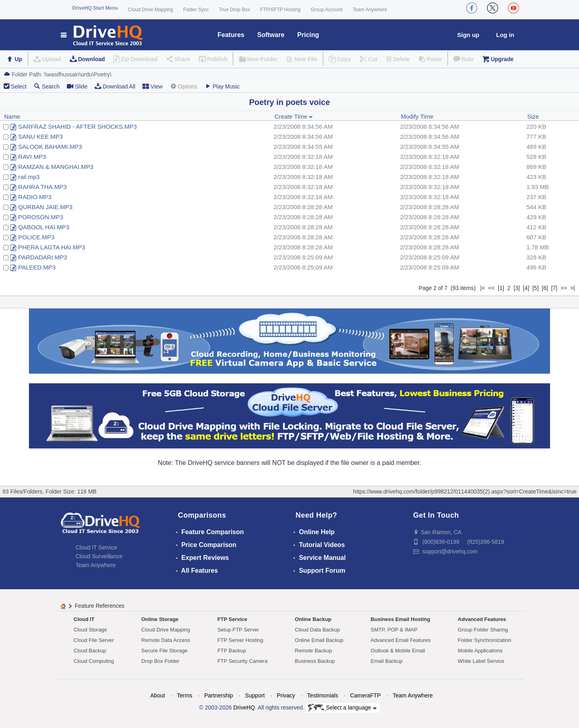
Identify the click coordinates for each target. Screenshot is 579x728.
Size (533, 116)
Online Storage (160, 619)
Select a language (342, 708)
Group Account (327, 10)
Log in (505, 35)
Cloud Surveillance (99, 556)
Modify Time (417, 116)
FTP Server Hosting (240, 640)
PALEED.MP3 (37, 267)
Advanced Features (482, 619)
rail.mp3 (29, 177)
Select (19, 86)
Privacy (286, 695)
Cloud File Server (94, 640)
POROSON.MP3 (41, 217)
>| (573, 288)
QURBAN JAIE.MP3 (45, 207)
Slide (77, 86)
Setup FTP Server (238, 630)
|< (483, 288)
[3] (517, 288)
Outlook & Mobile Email (398, 651)
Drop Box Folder (160, 661)
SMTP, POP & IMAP (394, 630)
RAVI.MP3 (32, 157)
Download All (115, 86)
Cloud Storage (90, 630)
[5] (536, 288)
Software (271, 35)
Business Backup (315, 661)
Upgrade (502, 59)
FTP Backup (232, 651)
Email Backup (387, 661)
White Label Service (481, 661)
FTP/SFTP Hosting (280, 10)
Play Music (222, 86)
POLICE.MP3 (36, 237)
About (158, 695)
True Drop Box (234, 10)
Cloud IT (84, 619)
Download (91, 59)
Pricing (308, 35)
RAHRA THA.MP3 (42, 187)
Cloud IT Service (96, 547)
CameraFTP (365, 695)
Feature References (100, 606)
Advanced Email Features (401, 640)
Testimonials (323, 695)
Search (47, 86)
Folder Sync (196, 10)
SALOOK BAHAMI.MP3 (50, 147)
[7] (554, 288)
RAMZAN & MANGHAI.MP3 (56, 167)
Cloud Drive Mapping (150, 10)
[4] (526, 288)
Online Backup (313, 619)
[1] (501, 288)
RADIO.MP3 (35, 197)
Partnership (219, 695)
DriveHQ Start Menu (95, 8)
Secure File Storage (164, 651)
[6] (545, 288)
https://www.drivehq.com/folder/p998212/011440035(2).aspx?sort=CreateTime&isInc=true (465, 492)
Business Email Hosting (400, 619)
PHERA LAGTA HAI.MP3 (51, 247)
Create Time (294, 116)
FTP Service (232, 619)
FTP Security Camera (243, 661)
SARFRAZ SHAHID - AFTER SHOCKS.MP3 (77, 126)
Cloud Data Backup (317, 630)
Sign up (468, 35)
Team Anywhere (370, 10)
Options (183, 86)
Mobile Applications (480, 651)
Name (12, 116)
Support (255, 695)
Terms (185, 695)
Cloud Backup (90, 651)
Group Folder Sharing (483, 630)
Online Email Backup (319, 640)
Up (18, 59)
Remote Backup (313, 651)
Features (231, 35)
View (152, 86)
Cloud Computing (94, 661)
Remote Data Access (165, 640)
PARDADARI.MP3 (42, 257)
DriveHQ (244, 707)
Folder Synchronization (485, 640)
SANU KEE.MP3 (40, 137)
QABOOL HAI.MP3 (44, 227)
